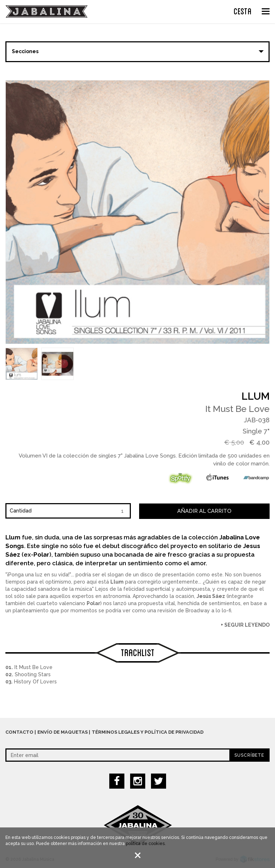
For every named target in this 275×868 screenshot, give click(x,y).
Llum (256, 396)
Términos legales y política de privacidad (148, 732)
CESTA (243, 10)
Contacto (19, 732)
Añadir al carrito (204, 511)
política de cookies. (146, 845)
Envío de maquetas (63, 732)
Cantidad (21, 511)
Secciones (25, 51)
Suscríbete (249, 755)
